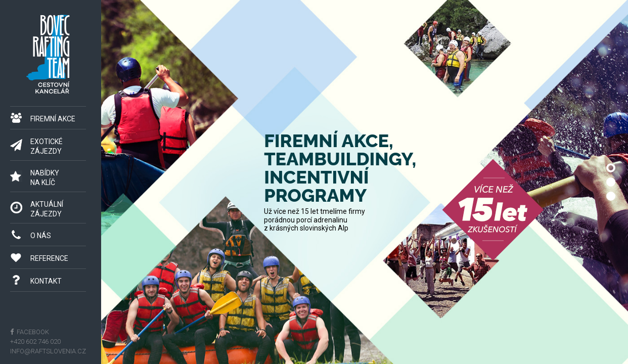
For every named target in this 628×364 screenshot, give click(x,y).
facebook (32, 332)
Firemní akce (53, 119)
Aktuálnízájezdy (47, 209)
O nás (41, 236)
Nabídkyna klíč (45, 178)
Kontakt (46, 281)
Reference (49, 258)
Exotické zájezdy (47, 146)
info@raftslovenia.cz (48, 351)
